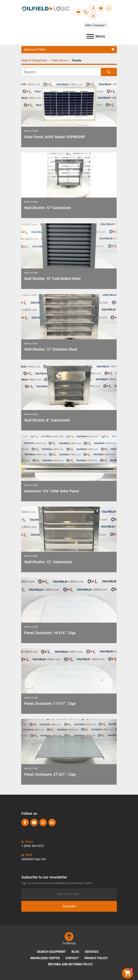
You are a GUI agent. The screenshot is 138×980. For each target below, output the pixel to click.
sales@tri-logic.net (33, 859)
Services (92, 952)
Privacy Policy (96, 958)
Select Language (95, 25)
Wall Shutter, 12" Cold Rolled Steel (52, 279)
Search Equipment (51, 952)
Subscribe (69, 906)
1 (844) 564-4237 (33, 846)
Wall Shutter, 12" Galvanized (47, 208)
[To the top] (69, 939)
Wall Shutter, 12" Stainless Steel (51, 349)
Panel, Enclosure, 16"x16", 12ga (50, 633)
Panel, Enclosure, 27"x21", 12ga (50, 774)
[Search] (61, 72)
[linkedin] (93, 16)
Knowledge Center (45, 958)
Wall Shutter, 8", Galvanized (47, 420)
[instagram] (108, 8)
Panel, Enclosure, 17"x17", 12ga (50, 703)
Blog (75, 952)
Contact (72, 958)
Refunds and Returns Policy (70, 964)
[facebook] (93, 8)
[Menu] (90, 36)
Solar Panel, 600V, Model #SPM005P (55, 137)
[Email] (69, 894)
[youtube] (101, 8)
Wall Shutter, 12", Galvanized (48, 562)
